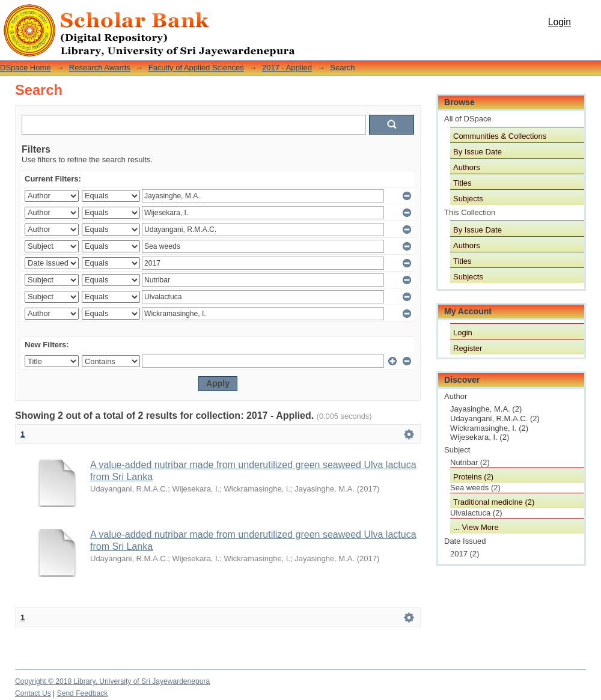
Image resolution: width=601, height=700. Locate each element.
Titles (462, 183)
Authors (467, 167)
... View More (476, 527)
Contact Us (33, 693)
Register (468, 348)
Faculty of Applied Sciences (196, 68)
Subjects (468, 199)
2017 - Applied (287, 68)
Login (560, 22)
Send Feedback (83, 693)
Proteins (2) (473, 477)
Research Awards (100, 68)
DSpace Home (26, 68)
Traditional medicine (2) (494, 502)
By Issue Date (477, 152)
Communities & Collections (500, 136)
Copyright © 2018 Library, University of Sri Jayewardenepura (112, 681)
